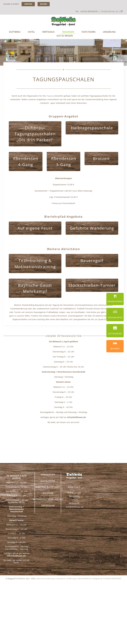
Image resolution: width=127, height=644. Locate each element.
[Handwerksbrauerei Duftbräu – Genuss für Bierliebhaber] (63, 18)
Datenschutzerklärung (45, 579)
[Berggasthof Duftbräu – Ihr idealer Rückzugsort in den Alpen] (74, 474)
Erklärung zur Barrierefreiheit (79, 579)
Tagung (50, 96)
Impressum (61, 579)
